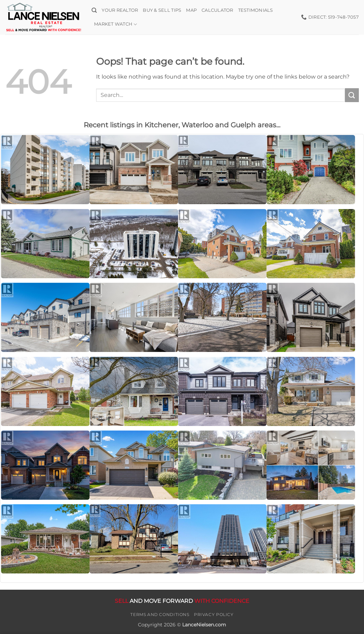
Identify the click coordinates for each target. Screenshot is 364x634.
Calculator (217, 10)
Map (191, 10)
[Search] (94, 10)
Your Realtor (120, 10)
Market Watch (116, 24)
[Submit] (352, 95)
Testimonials (256, 10)
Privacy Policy (214, 614)
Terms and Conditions (160, 614)
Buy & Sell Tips (162, 10)
